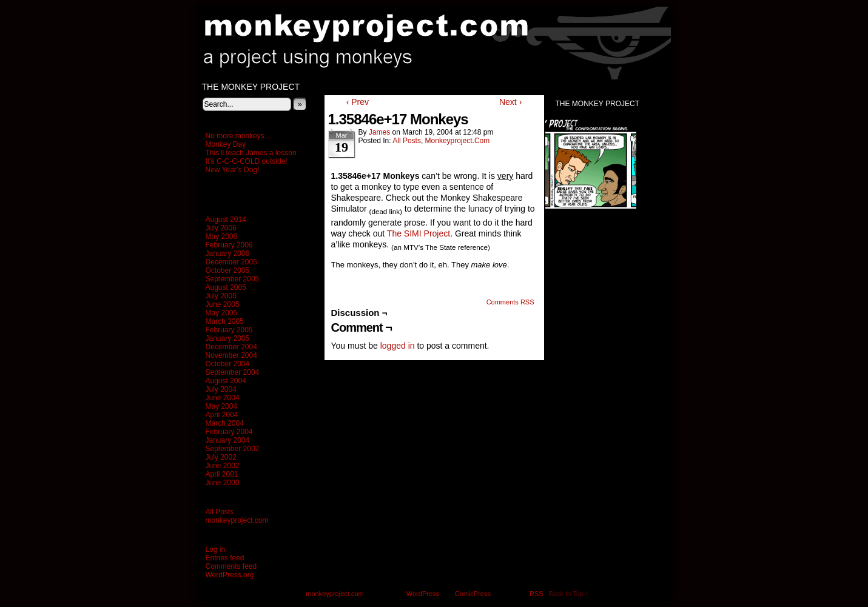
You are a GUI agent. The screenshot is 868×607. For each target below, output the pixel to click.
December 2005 (231, 262)
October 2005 (228, 270)
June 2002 (223, 466)
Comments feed (231, 566)
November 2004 (231, 355)
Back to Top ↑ (569, 594)
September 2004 (233, 372)
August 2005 (226, 287)
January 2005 (228, 338)
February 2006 (229, 245)
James (379, 132)
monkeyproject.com (440, 43)
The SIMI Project (419, 233)
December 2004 (231, 347)
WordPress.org (230, 575)
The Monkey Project (251, 87)
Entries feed (225, 558)
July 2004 (221, 389)
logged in (398, 346)
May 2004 (222, 406)
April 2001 (222, 474)
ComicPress (473, 594)
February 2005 (229, 330)
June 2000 (223, 483)
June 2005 (223, 304)
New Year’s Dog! (233, 170)
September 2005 (233, 279)
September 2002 (233, 449)
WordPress (423, 594)
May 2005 (222, 313)
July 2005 (221, 296)
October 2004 (228, 364)
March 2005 (225, 321)
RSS (537, 594)
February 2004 (229, 432)
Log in (216, 549)
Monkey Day (226, 144)
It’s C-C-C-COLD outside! (247, 161)
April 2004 (222, 415)
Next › (510, 102)
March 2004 (225, 423)
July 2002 (221, 457)
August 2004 (226, 381)
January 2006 (228, 253)
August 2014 (226, 220)
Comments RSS (510, 302)
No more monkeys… (239, 136)
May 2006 (222, 236)
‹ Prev (358, 102)
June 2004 (223, 398)
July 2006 (221, 228)
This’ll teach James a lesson (251, 153)
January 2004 (228, 440)
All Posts (220, 512)
